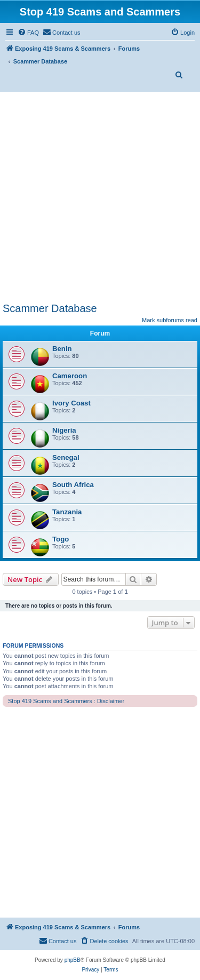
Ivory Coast (71, 403)
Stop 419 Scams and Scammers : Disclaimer (66, 701)
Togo (61, 539)
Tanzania (67, 512)
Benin (62, 349)
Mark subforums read (170, 320)
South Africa (73, 485)
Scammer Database (50, 308)
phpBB (73, 960)
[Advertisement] (100, 197)
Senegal (66, 457)
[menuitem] (28, 33)
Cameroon (70, 376)
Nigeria (64, 430)
